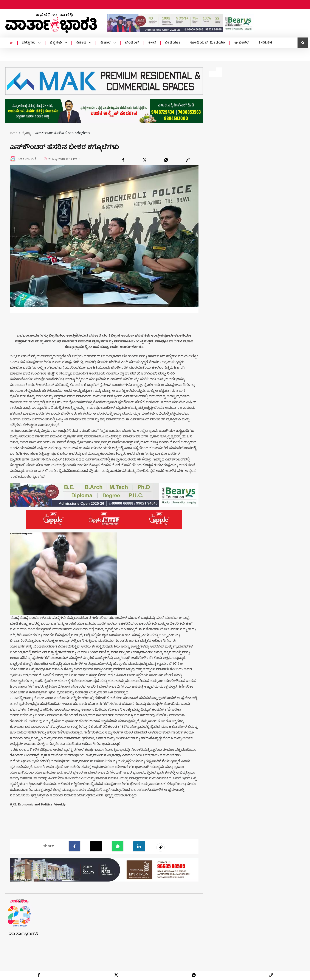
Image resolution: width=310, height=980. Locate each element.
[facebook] (123, 160)
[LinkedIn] (139, 846)
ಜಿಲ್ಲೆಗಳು (57, 43)
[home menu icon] (11, 43)
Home (13, 133)
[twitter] (145, 160)
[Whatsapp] (117, 846)
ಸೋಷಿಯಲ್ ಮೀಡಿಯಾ (207, 43)
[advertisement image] (180, 23)
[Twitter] (96, 846)
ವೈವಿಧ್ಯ (26, 133)
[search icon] (303, 43)
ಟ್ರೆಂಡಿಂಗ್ (132, 43)
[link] (188, 160)
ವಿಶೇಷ (82, 43)
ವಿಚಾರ (106, 43)
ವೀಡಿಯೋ (173, 43)
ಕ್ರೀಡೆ (152, 43)
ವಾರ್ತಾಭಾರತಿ (23, 934)
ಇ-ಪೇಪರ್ (242, 43)
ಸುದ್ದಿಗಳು (29, 43)
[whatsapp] (166, 160)
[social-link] (161, 847)
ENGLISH (265, 43)
